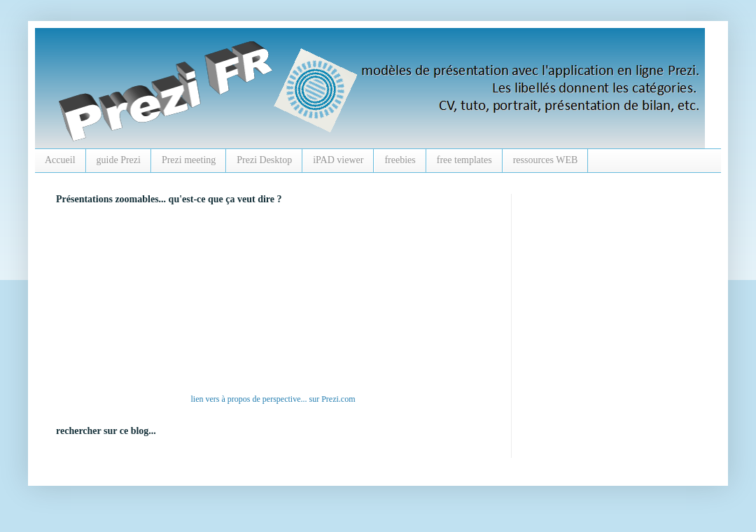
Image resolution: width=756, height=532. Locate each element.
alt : (248, 302)
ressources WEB (546, 160)
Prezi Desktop (264, 160)
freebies (400, 160)
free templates (464, 160)
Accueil (60, 160)
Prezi (330, 399)
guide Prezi (119, 160)
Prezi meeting (189, 160)
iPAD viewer (338, 160)
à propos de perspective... (265, 399)
